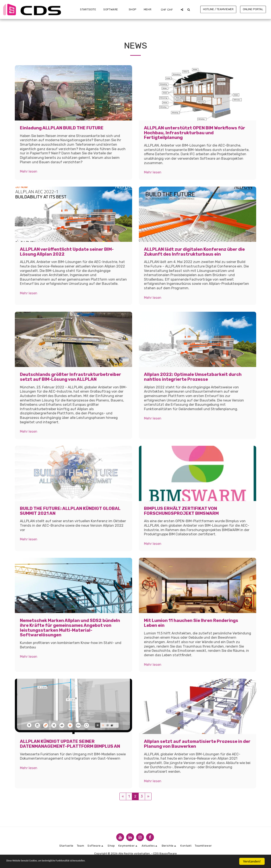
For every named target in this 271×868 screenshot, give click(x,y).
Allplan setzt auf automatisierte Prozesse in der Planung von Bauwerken (197, 744)
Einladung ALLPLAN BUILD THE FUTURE (62, 128)
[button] (112, 10)
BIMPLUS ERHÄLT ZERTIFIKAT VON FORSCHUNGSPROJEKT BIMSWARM (181, 511)
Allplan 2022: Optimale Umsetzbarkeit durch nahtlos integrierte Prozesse (193, 377)
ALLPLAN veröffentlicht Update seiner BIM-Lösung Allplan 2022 (67, 252)
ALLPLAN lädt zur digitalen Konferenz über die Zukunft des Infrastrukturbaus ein (194, 252)
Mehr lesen (29, 171)
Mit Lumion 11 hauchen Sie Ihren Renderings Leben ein (191, 623)
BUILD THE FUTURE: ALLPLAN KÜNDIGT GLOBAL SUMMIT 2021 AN (70, 511)
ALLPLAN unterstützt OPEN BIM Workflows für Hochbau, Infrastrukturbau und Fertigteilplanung (195, 133)
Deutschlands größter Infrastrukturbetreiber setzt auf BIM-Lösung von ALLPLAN (71, 377)
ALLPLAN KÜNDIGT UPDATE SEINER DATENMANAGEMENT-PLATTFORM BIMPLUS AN (70, 744)
